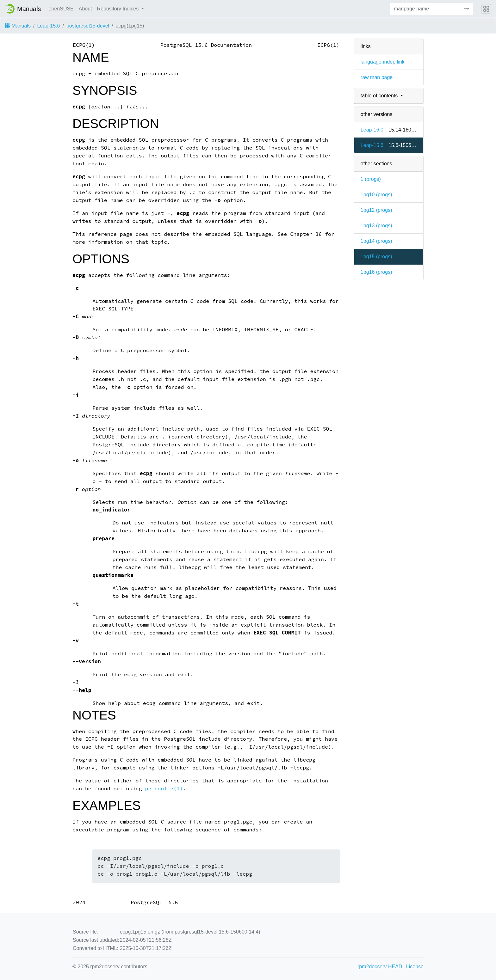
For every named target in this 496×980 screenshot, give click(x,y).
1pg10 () (376, 195)
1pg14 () (376, 241)
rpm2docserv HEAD (380, 967)
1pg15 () (376, 257)
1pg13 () (376, 226)
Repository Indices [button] (119, 9)
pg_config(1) (164, 789)
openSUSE (61, 9)
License (415, 967)
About (85, 9)
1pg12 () (376, 210)
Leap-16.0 (372, 130)
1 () (371, 179)
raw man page (377, 77)
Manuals (18, 26)
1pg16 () (376, 272)
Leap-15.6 (48, 26)
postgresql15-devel (88, 26)
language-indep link (383, 62)
